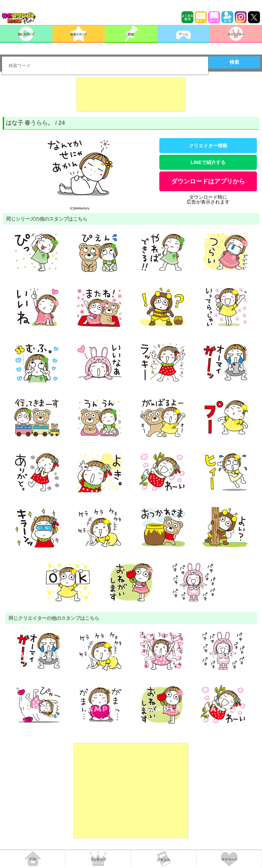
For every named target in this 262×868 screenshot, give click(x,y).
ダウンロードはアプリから (208, 181)
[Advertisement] (131, 95)
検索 (234, 62)
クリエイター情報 (208, 146)
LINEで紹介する (208, 162)
